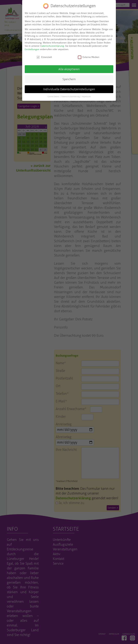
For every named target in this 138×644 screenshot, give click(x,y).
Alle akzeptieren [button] (69, 69)
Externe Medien (89, 57)
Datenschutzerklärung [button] (71, 96)
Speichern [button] (69, 79)
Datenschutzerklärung (52, 46)
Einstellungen (32, 49)
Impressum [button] (86, 96)
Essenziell (44, 57)
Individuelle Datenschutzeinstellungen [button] (69, 89)
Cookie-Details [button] (53, 96)
